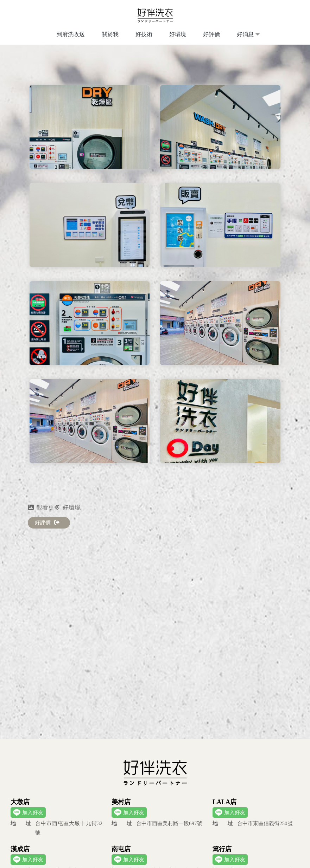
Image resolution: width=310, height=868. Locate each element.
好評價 (211, 34)
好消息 (245, 34)
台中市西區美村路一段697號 (157, 824)
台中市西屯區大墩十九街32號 (56, 827)
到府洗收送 (71, 34)
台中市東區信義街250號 (253, 824)
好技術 (144, 34)
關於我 (110, 34)
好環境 (178, 34)
